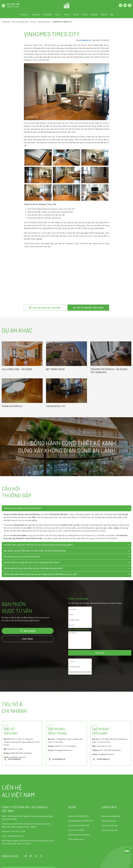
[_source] (80, 661)
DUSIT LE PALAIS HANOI (79, 835)
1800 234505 (29, 631)
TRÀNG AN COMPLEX (12, 406)
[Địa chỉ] (80, 625)
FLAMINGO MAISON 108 (79, 826)
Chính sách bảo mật (109, 830)
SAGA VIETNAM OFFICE (78, 816)
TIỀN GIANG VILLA (76, 839)
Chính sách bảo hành (110, 826)
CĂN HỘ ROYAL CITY (56, 406)
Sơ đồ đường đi (14, 759)
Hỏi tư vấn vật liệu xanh (90, 308)
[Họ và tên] (80, 609)
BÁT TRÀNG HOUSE (55, 369)
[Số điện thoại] (80, 620)
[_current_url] (80, 672)
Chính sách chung (109, 821)
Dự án (72, 807)
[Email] (80, 615)
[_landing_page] (80, 667)
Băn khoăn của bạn (79, 629)
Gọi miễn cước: (13, 4)
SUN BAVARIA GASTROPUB (80, 821)
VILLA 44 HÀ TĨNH (76, 830)
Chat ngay (28, 639)
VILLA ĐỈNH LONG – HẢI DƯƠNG (17, 369)
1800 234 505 (13, 7)
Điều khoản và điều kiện (111, 816)
